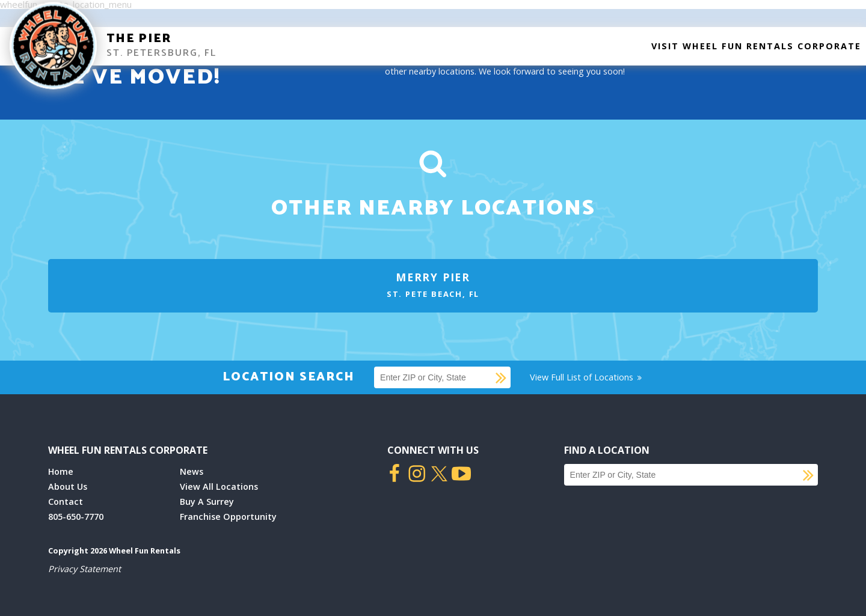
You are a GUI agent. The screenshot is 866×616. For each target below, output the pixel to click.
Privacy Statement (84, 569)
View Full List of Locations (587, 377)
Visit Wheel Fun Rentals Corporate (756, 46)
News (192, 471)
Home (61, 471)
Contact (66, 502)
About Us (68, 486)
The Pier (139, 39)
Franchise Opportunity (228, 517)
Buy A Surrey (207, 502)
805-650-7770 (76, 517)
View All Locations (219, 486)
